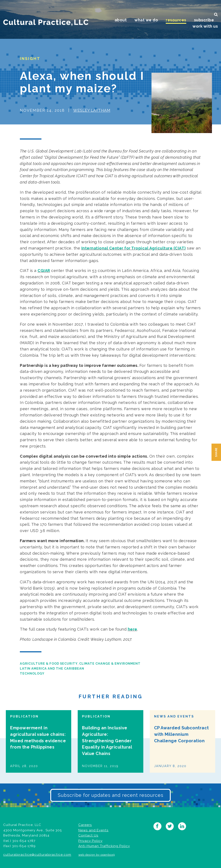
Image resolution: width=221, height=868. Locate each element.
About (121, 20)
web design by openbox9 (97, 855)
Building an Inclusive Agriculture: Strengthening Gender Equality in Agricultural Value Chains (107, 741)
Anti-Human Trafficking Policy (104, 846)
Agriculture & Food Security (49, 663)
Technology (32, 673)
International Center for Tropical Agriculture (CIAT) (134, 248)
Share (216, 452)
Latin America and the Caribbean (52, 668)
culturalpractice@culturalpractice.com (37, 855)
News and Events (93, 830)
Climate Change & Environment (110, 663)
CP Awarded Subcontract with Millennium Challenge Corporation (182, 734)
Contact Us (88, 835)
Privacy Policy (90, 841)
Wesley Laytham (92, 110)
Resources (176, 20)
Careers (85, 825)
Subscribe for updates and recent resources (110, 795)
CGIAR (44, 271)
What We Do (146, 20)
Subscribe (204, 20)
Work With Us (205, 26)
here (133, 629)
